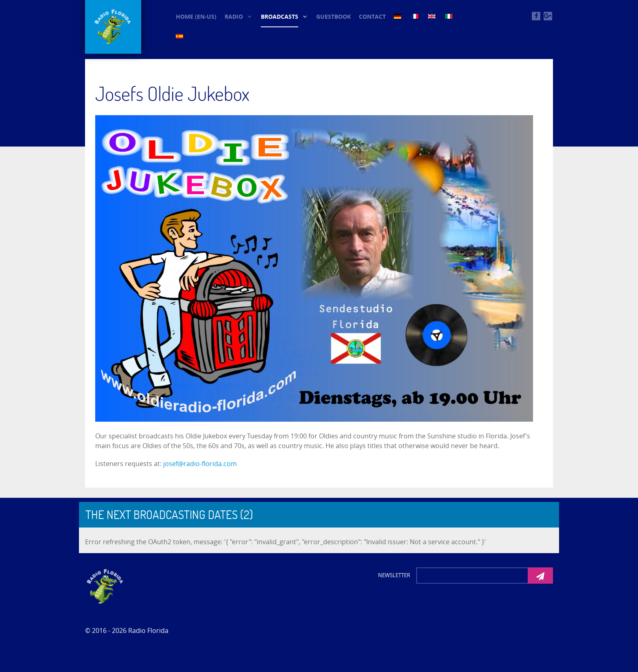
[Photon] (105, 586)
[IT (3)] (450, 16)
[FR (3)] (415, 16)
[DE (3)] (398, 16)
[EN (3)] (433, 16)
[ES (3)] (180, 36)
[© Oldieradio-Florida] (113, 27)
